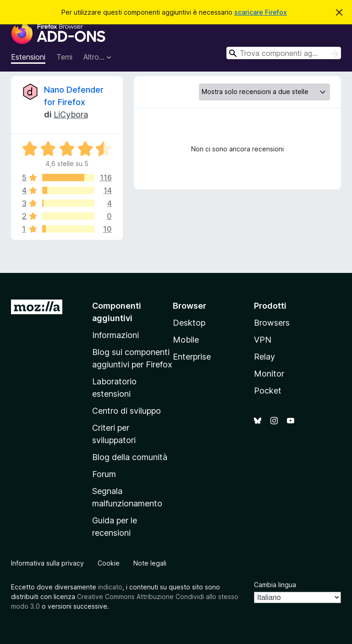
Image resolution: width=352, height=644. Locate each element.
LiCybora (71, 114)
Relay (264, 357)
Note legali (150, 563)
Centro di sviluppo (126, 411)
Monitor (269, 374)
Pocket (268, 391)
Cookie (109, 563)
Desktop (189, 323)
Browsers (272, 323)
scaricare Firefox (261, 12)
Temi (64, 57)
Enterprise (192, 357)
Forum (104, 474)
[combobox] (284, 53)
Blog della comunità (130, 457)
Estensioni (28, 57)
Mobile (186, 340)
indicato (110, 587)
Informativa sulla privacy (47, 563)
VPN (263, 340)
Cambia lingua (275, 585)
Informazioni (115, 335)
